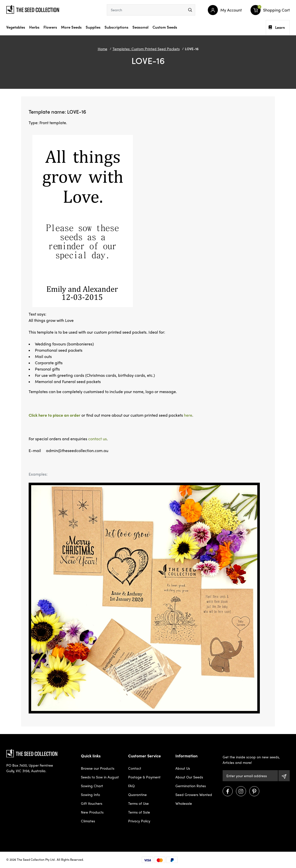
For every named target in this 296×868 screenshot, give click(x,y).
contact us (97, 439)
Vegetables (16, 27)
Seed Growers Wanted (194, 794)
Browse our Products (98, 768)
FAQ (131, 786)
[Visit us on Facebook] (228, 791)
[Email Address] (250, 776)
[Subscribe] (284, 776)
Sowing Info (90, 794)
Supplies (93, 27)
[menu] (190, 10)
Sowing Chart (92, 786)
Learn (277, 27)
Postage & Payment (144, 777)
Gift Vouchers (92, 803)
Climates (88, 821)
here (188, 415)
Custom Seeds (165, 27)
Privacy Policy (139, 821)
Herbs (34, 27)
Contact (135, 768)
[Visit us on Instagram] (241, 791)
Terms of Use (138, 803)
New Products (92, 812)
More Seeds (71, 27)
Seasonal (140, 27)
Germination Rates (191, 786)
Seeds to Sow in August (100, 777)
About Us (183, 768)
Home (103, 49)
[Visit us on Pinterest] (254, 791)
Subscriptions (116, 27)
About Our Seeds (189, 777)
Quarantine (137, 794)
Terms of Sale (139, 812)
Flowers (50, 27)
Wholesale (184, 803)
